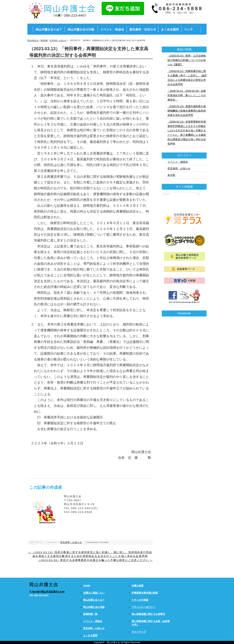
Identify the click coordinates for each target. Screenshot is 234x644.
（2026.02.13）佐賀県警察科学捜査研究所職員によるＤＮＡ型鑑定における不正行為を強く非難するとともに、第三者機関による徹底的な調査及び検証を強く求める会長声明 (187, 133)
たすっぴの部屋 (140, 600)
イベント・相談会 (178, 162)
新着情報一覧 (90, 614)
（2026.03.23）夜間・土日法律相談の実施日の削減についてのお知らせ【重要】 (187, 60)
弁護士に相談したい (94, 593)
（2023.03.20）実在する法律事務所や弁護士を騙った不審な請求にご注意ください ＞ (95, 560)
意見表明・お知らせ (71, 542)
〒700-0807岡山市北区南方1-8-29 (47, 592)
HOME (87, 586)
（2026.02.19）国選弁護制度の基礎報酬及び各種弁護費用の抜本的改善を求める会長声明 (187, 111)
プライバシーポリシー (144, 607)
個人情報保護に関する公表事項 (148, 614)
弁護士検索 (138, 586)
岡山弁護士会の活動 (94, 607)
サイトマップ (139, 632)
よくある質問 (90, 636)
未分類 (171, 175)
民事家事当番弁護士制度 (145, 593)
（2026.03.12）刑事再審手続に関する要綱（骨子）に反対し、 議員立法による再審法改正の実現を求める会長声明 (187, 78)
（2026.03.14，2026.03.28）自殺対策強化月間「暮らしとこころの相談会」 (187, 95)
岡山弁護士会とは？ (94, 600)
